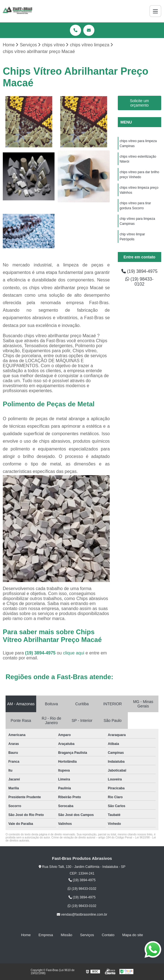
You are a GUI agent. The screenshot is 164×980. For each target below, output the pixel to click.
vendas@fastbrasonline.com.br (82, 915)
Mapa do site (133, 935)
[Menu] (155, 11)
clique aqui (74, 653)
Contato (108, 935)
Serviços (87, 935)
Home (26, 935)
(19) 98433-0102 (139, 282)
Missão (66, 935)
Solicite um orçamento (139, 103)
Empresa (46, 935)
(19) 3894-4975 (41, 653)
